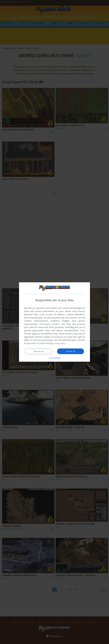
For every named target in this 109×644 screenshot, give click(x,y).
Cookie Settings (46, 343)
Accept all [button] (71, 351)
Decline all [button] (39, 351)
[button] (54, 358)
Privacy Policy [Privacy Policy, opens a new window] (61, 343)
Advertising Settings (43, 340)
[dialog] (54, 322)
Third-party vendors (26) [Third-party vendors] (52, 324)
